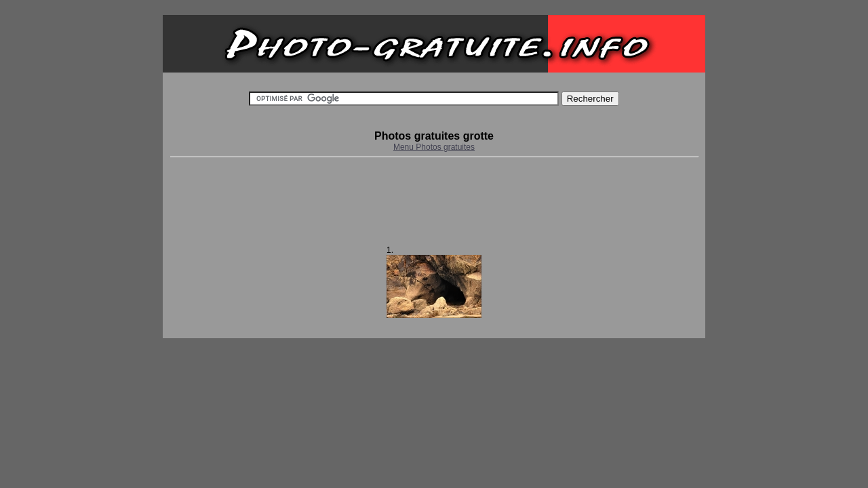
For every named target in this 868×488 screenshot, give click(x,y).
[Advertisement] (434, 201)
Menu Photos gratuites (434, 147)
